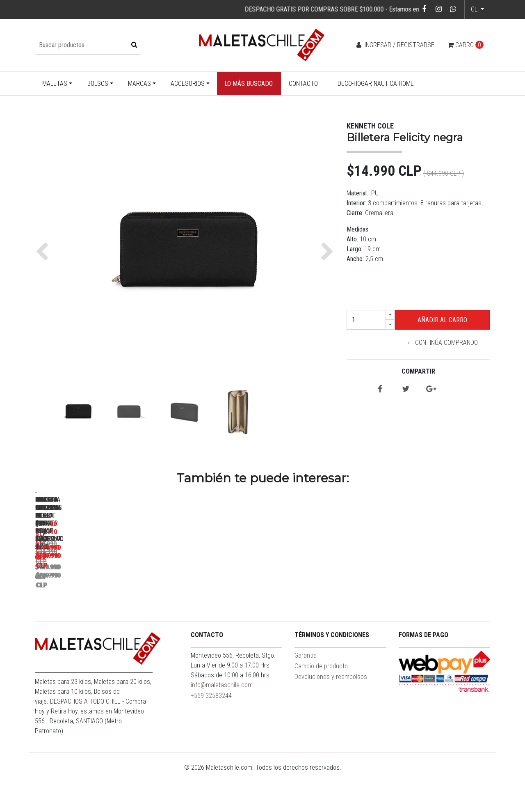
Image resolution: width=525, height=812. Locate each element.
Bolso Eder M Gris (437, 608)
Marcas (139, 84)
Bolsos (98, 84)
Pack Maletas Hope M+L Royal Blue (92, 608)
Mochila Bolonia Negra (322, 608)
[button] (44, 252)
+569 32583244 (211, 735)
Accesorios (188, 84)
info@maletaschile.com (222, 724)
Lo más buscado (249, 84)
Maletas (55, 84)
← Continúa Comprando (442, 343)
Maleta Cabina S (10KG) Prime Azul (207, 608)
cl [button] (475, 9)
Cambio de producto (321, 705)
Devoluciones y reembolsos (331, 716)
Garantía (306, 695)
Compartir (418, 371)
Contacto (303, 84)
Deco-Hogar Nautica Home (376, 84)
